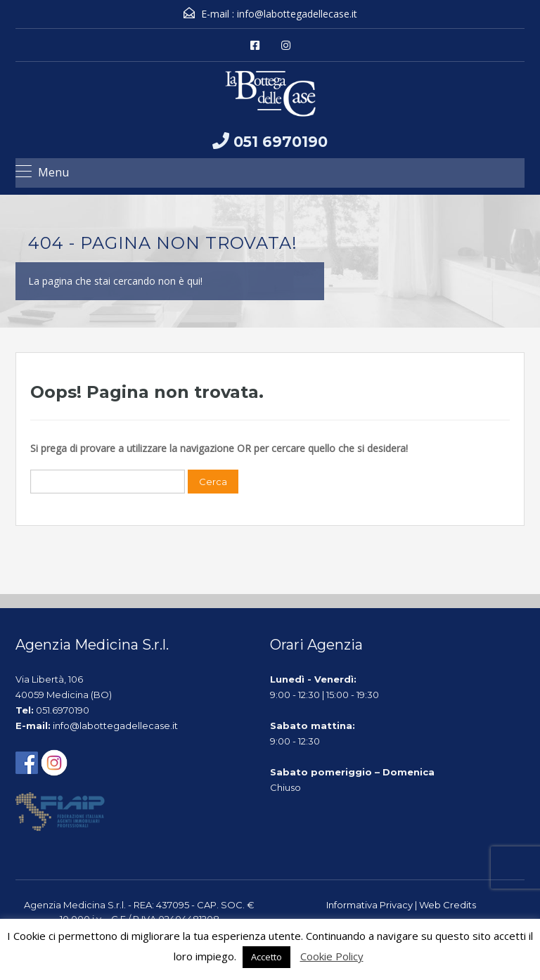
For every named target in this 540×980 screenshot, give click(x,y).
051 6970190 (281, 142)
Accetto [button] (266, 957)
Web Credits (448, 905)
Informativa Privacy (369, 905)
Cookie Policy (332, 956)
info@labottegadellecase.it (297, 14)
